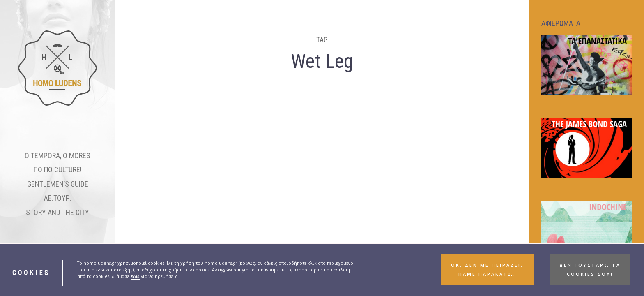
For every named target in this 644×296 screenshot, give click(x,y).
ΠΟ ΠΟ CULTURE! (58, 170)
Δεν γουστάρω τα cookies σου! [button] (590, 270)
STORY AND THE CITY (57, 212)
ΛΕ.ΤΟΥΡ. (58, 198)
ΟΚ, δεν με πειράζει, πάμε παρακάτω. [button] (487, 270)
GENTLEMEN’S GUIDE (58, 184)
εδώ (135, 276)
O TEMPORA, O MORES (57, 156)
